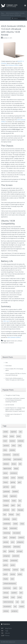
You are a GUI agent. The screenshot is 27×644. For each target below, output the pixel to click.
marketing (6, 519)
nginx (5, 537)
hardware (11, 343)
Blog (2, 13)
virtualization (7, 606)
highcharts (13, 496)
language (20, 510)
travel (13, 597)
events (13, 478)
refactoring (7, 570)
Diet (7, 363)
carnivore (6, 446)
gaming (13, 482)
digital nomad (10, 341)
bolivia (12, 436)
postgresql (7, 556)
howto (14, 501)
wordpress (14, 611)
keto (13, 510)
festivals (20, 478)
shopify (6, 579)
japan (13, 505)
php (5, 551)
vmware (22, 606)
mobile (15, 524)
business (12, 441)
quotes (13, 565)
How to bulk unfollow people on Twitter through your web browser (15, 379)
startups (6, 593)
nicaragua (13, 537)
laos (5, 514)
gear (19, 482)
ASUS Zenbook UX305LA (12, 65)
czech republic (18, 459)
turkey (19, 597)
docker (5, 473)
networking (7, 533)
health (5, 496)
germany (6, 487)
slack (12, 579)
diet (20, 464)
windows (6, 611)
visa (15, 606)
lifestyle (11, 514)
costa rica (16, 455)
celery (14, 446)
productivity (14, 560)
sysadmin (14, 593)
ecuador (6, 478)
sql (21, 588)
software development (10, 583)
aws (20, 432)
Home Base (8, 366)
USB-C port (6, 321)
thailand (6, 597)
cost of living (7, 459)
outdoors (21, 537)
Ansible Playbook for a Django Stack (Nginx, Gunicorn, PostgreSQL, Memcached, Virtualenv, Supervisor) (15, 409)
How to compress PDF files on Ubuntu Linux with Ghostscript (16, 374)
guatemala (6, 491)
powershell (16, 556)
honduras (6, 501)
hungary (6, 505)
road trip (15, 570)
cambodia (21, 441)
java (19, 505)
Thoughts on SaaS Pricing (12, 395)
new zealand (17, 533)
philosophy (17, 547)
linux (18, 514)
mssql (22, 524)
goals (13, 487)
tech (16, 341)
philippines (20, 542)
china (5, 450)
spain (15, 588)
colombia (12, 450)
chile (20, 446)
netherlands (13, 528)
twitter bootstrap (8, 602)
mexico (14, 519)
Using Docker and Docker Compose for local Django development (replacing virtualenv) (15, 400)
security (13, 574)
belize (5, 436)
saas (22, 570)
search (5, 574)
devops (14, 464)
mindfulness (7, 524)
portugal (20, 551)
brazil (5, 441)
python (6, 565)
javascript (6, 510)
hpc (20, 501)
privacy (6, 560)
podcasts (11, 551)
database (6, 464)
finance (6, 482)
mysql (5, 528)
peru (13, 542)
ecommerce (14, 473)
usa (23, 602)
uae (17, 602)
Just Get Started (10, 405)
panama (6, 542)
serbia (20, 574)
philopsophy (7, 547)
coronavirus (7, 455)
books (19, 436)
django (16, 469)
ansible (6, 432)
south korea (7, 588)
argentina (13, 432)
